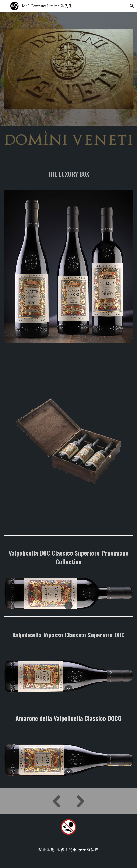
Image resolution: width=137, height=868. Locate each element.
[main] (68, 174)
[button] (5, 6)
